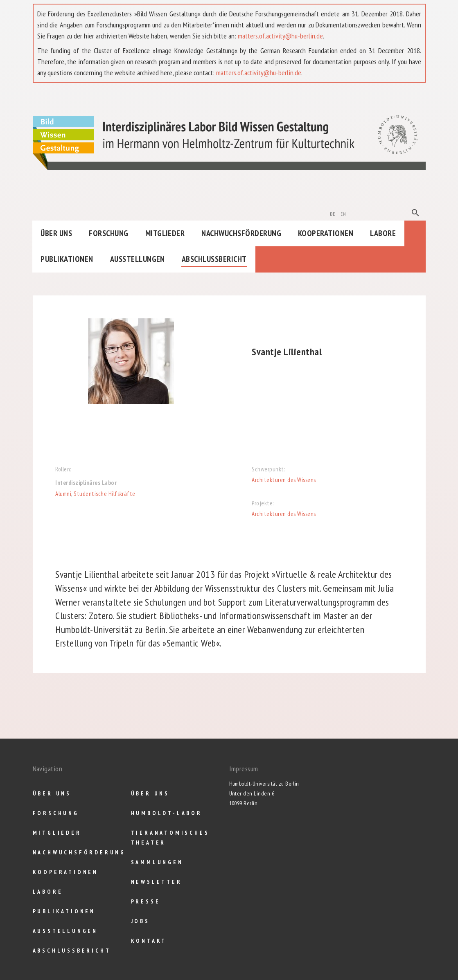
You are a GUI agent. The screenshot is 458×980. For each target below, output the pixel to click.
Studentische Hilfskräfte (105, 494)
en (343, 213)
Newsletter (157, 882)
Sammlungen (157, 862)
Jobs (140, 921)
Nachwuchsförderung (241, 233)
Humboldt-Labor (167, 813)
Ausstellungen (138, 259)
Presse (146, 901)
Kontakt (149, 941)
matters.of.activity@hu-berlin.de (280, 36)
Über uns (56, 233)
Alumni (63, 494)
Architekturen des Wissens (284, 480)
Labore (383, 233)
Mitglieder (165, 233)
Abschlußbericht (214, 259)
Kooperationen (326, 233)
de (333, 213)
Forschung (108, 233)
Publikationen (67, 259)
